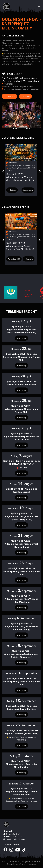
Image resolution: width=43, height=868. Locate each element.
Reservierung (25, 96)
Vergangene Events (16, 207)
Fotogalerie (29, 259)
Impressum (32, 864)
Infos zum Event (9, 96)
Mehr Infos (12, 190)
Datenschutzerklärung (16, 864)
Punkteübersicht (14, 259)
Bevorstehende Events (18, 138)
